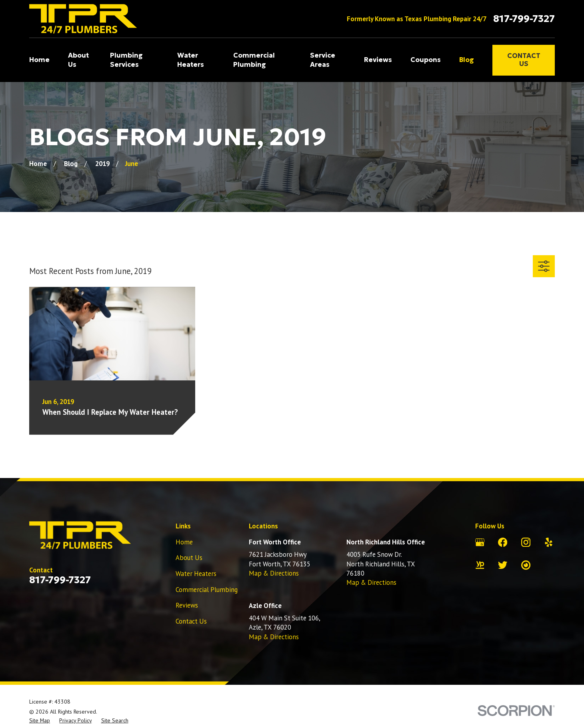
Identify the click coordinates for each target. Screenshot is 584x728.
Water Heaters (196, 574)
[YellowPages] (480, 565)
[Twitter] (503, 565)
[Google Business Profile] (480, 542)
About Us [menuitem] (78, 60)
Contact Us (524, 60)
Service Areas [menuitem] (323, 60)
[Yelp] (549, 542)
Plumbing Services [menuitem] (126, 60)
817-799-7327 (524, 19)
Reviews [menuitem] (378, 60)
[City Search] (526, 565)
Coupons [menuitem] (426, 60)
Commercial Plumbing (207, 590)
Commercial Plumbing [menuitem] (254, 60)
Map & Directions (274, 573)
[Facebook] (503, 542)
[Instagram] (526, 542)
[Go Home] (38, 164)
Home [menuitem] (39, 60)
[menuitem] (40, 721)
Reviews (187, 605)
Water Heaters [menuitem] (191, 60)
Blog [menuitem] (467, 60)
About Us (189, 558)
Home (184, 542)
